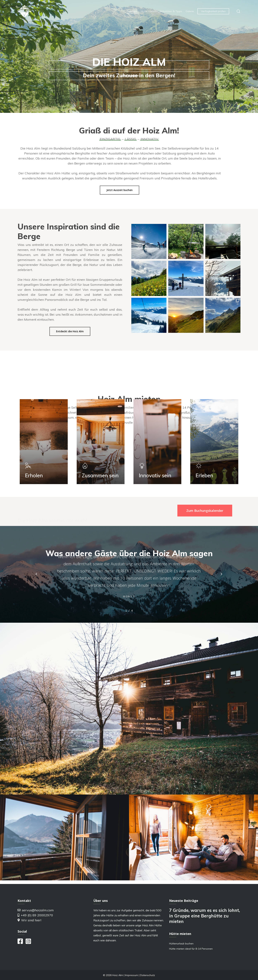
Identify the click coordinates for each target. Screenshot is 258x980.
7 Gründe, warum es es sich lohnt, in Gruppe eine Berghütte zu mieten (205, 916)
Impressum (132, 975)
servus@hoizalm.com (36, 910)
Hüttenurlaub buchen (181, 944)
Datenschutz (148, 975)
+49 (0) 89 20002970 (35, 915)
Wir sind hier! (29, 920)
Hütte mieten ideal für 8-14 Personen (191, 949)
